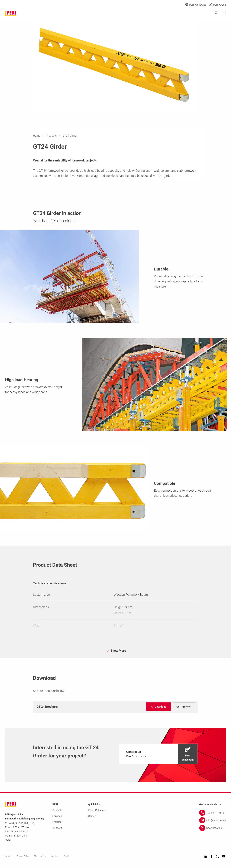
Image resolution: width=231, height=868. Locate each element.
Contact (55, 856)
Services (57, 816)
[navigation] (158, 707)
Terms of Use (40, 856)
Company (58, 828)
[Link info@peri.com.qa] (213, 820)
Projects (57, 822)
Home (37, 136)
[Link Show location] (213, 828)
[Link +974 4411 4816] (213, 813)
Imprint (8, 856)
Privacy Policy (23, 856)
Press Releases (97, 810)
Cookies (67, 856)
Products (52, 136)
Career (92, 816)
